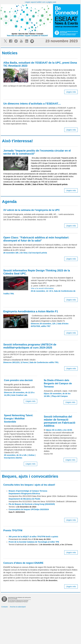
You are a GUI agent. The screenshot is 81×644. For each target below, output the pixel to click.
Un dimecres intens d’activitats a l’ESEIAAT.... (32, 104)
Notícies (10, 53)
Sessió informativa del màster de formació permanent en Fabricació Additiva (60, 421)
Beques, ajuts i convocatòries (30, 476)
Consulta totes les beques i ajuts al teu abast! (29, 485)
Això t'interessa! (17, 141)
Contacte (5, 607)
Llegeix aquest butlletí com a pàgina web (41, 2)
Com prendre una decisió (18, 380)
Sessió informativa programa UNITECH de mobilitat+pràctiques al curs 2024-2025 (30, 346)
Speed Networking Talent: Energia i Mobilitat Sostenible (19, 419)
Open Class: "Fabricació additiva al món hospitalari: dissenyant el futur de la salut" (36, 239)
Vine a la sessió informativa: (39, 291)
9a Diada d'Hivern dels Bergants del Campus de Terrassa (58, 383)
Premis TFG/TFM (13, 530)
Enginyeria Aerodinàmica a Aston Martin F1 (31, 311)
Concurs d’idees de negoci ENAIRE (23, 563)
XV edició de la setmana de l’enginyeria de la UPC (32, 210)
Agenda (9, 202)
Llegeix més (71, 92)
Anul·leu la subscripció (18, 607)
